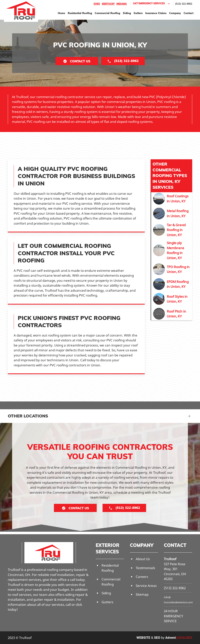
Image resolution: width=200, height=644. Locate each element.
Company (175, 13)
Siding (127, 13)
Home (61, 13)
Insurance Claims (156, 13)
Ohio (97, 4)
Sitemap (142, 594)
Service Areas (146, 586)
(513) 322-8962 (184, 4)
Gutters (138, 13)
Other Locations (28, 416)
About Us (143, 559)
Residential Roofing (80, 13)
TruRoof (170, 559)
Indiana (122, 4)
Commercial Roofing (107, 13)
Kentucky (108, 4)
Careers (142, 577)
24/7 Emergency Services (152, 4)
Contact (188, 13)
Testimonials (145, 568)
